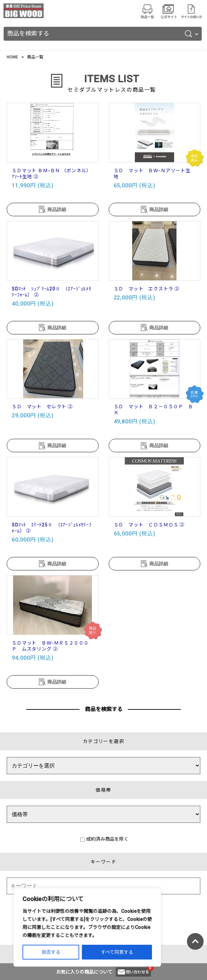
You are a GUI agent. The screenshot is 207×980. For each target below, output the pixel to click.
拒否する (51, 952)
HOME (12, 57)
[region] (87, 927)
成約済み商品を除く (104, 839)
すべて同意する (117, 952)
